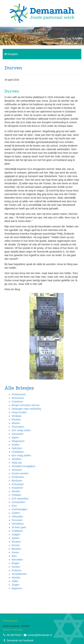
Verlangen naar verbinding (26, 409)
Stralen (16, 445)
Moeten (16, 423)
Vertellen (16, 459)
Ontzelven (17, 402)
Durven (16, 545)
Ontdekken (18, 452)
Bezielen (16, 549)
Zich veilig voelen (21, 430)
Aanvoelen (18, 434)
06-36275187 (14, 635)
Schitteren (17, 531)
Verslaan (16, 416)
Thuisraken (18, 427)
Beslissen (17, 481)
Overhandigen (20, 509)
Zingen (15, 585)
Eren (14, 506)
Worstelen (17, 560)
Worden (16, 578)
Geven (15, 552)
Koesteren (17, 488)
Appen (15, 437)
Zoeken (16, 513)
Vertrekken (18, 524)
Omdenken (18, 477)
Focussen (17, 520)
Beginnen (17, 588)
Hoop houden (19, 412)
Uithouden (17, 516)
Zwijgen (16, 534)
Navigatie (11, 54)
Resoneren (18, 398)
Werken (16, 491)
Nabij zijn (17, 463)
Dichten (16, 567)
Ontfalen (16, 495)
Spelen (16, 538)
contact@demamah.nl (40, 635)
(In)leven (16, 570)
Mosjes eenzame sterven (26, 405)
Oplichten (17, 448)
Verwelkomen (19, 574)
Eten (14, 556)
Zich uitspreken (20, 499)
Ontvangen (18, 484)
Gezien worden (20, 473)
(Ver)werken (18, 502)
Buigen (16, 563)
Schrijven (17, 470)
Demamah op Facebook (20, 640)
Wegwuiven (18, 441)
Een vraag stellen (21, 455)
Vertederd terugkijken (23, 466)
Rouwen (16, 420)
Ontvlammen (19, 394)
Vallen (15, 581)
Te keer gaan (19, 527)
